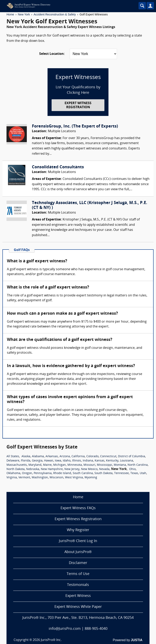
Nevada (104, 469)
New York (24, 14)
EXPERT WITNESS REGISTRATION (78, 105)
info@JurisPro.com (65, 629)
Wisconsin (56, 478)
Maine (47, 465)
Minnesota (75, 465)
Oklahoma (13, 473)
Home (10, 14)
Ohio (132, 469)
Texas (134, 473)
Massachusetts (17, 465)
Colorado (92, 457)
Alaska (26, 457)
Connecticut (108, 457)
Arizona (65, 457)
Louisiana (127, 461)
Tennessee (121, 473)
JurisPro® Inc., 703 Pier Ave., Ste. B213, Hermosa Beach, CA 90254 (78, 618)
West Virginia (74, 478)
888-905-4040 (96, 629)
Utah (143, 473)
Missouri (89, 465)
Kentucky (112, 461)
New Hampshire (52, 469)
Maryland (35, 465)
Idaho (67, 461)
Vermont (24, 478)
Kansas (100, 461)
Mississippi (105, 465)
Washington (40, 478)
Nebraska (33, 469)
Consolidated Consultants (58, 167)
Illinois (77, 461)
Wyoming (91, 478)
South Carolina (83, 473)
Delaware (13, 461)
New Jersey (72, 469)
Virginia (12, 478)
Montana (120, 465)
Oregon (27, 473)
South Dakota (103, 473)
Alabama (38, 457)
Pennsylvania (43, 473)
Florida (26, 461)
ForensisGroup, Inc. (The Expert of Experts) (75, 126)
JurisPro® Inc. (51, 640)
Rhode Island (62, 473)
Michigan (60, 465)
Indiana (88, 461)
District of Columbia (132, 457)
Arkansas (52, 457)
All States (13, 457)
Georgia (37, 461)
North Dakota (16, 469)
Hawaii (49, 461)
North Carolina (138, 465)
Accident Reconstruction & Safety (55, 14)
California (78, 457)
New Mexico (89, 469)
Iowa (58, 461)
